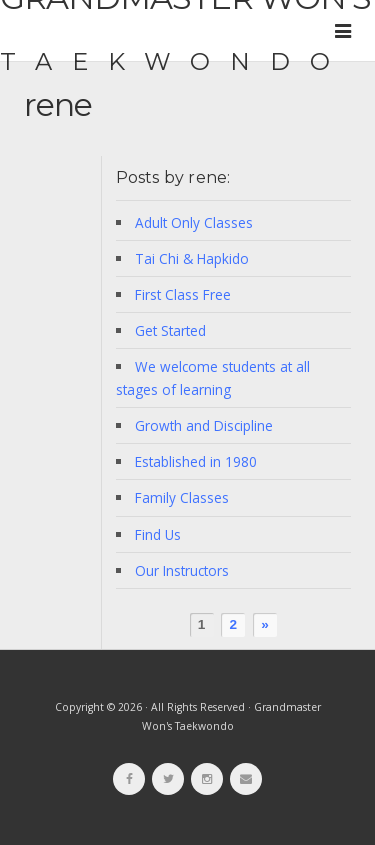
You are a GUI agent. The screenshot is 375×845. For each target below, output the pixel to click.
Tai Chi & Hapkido (192, 258)
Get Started (170, 330)
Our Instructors (182, 570)
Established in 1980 (196, 461)
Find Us (158, 534)
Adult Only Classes (194, 222)
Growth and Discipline (204, 425)
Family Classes (182, 497)
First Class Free (183, 294)
